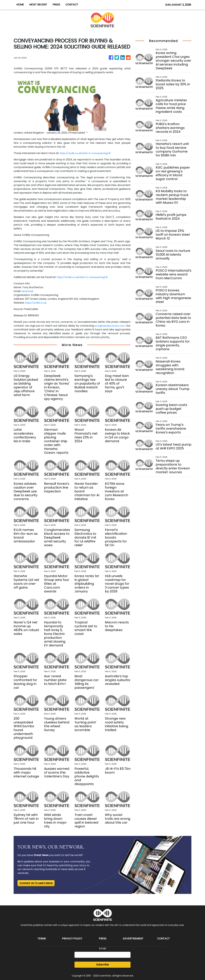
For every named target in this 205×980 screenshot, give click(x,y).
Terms (42, 939)
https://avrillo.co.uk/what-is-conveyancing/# (89, 153)
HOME (20, 5)
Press (103, 939)
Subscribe (102, 965)
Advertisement (133, 939)
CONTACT (72, 5)
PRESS (56, 5)
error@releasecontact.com (113, 326)
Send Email (28, 291)
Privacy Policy (72, 939)
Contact (163, 939)
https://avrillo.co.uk (37, 303)
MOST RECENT (38, 5)
